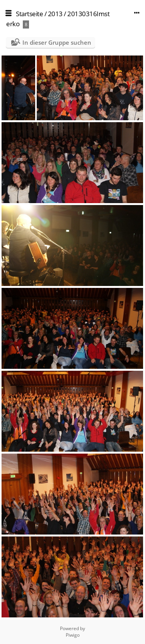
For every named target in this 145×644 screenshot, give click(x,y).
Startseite (29, 14)
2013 (55, 14)
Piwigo (73, 635)
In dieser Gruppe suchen (57, 42)
